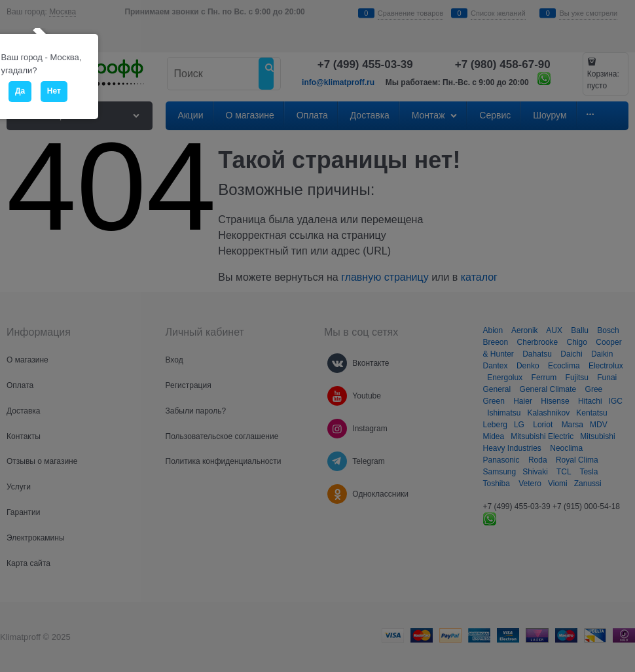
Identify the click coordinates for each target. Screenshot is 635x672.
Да (20, 91)
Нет (54, 91)
